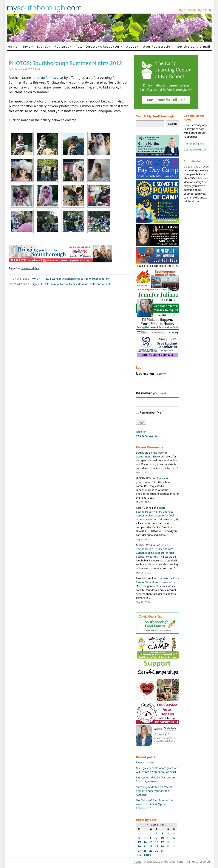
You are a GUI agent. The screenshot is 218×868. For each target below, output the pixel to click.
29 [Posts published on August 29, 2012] (151, 851)
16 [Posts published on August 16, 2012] (157, 842)
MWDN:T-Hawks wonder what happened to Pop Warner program (71, 279)
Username (152, 374)
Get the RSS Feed (194, 144)
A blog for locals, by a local (192, 10)
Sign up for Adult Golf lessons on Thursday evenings (155, 779)
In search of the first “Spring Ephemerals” (154, 804)
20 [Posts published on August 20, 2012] (139, 846)
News (26, 46)
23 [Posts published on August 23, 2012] (157, 846)
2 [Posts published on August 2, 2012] (157, 833)
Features (62, 46)
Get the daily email (195, 150)
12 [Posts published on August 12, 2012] (174, 838)
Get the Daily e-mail (194, 46)
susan (15, 69)
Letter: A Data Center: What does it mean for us (158, 580)
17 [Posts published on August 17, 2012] (162, 842)
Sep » (148, 855)
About (131, 46)
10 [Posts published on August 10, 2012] (162, 838)
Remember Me (150, 412)
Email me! (194, 201)
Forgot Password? (147, 436)
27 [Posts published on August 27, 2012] (139, 851)
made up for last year (47, 77)
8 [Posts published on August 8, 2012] (151, 838)
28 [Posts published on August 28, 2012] (145, 851)
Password (151, 393)
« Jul (139, 855)
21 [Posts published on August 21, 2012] (145, 846)
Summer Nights (30, 268)
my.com (44, 8)
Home (13, 46)
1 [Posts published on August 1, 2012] (151, 833)
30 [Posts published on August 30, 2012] (157, 851)
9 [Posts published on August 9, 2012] (157, 838)
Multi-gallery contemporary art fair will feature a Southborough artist (157, 770)
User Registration (158, 46)
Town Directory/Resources (98, 46)
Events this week (146, 762)
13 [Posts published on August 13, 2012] (139, 842)
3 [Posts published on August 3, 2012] (162, 833)
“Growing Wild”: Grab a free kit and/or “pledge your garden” (154, 791)
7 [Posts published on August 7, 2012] (145, 838)
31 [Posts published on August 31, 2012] (162, 851)
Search (172, 124)
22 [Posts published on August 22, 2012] (151, 846)
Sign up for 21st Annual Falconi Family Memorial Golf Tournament (71, 284)
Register (141, 432)
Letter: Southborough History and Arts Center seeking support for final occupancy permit (155, 514)
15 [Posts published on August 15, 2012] (151, 842)
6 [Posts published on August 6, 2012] (139, 838)
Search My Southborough (155, 116)
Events (43, 46)
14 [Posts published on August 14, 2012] (145, 842)
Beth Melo (142, 453)
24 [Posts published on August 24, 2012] (162, 846)
